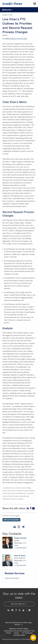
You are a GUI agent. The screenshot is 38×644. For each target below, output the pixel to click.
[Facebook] (31, 508)
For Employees (27, 633)
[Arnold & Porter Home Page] (12, 4)
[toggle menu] (34, 4)
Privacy (9, 633)
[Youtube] (23, 610)
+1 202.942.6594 (20, 548)
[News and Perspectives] (29, 610)
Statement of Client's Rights (19, 629)
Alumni (17, 633)
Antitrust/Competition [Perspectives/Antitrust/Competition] (11, 520)
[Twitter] (20, 610)
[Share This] (23, 527)
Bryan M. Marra (22, 39)
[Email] (33, 508)
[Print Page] (15, 527)
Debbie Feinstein (10, 39)
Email (16, 545)
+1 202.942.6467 (20, 565)
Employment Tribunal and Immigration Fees (19, 631)
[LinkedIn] (28, 508)
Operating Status (19, 635)
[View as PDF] (19, 527)
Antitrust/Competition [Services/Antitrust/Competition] (12, 578)
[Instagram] (13, 610)
